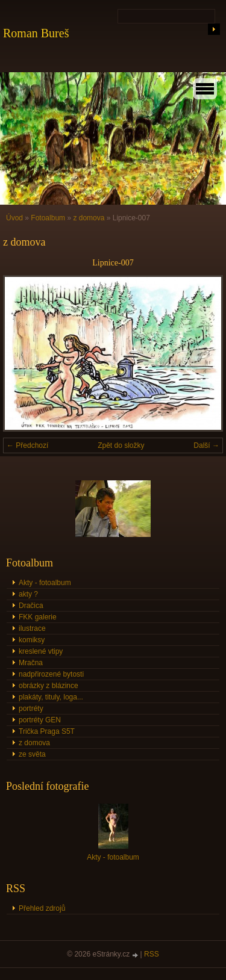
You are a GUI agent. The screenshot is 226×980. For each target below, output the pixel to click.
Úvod (14, 218)
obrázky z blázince (49, 686)
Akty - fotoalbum (45, 583)
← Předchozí (27, 445)
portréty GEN (40, 720)
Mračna (31, 663)
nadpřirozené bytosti (51, 674)
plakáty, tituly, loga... (51, 697)
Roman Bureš (36, 33)
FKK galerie (38, 617)
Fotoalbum (48, 218)
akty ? (28, 594)
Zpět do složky (121, 445)
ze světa (32, 754)
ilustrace (32, 628)
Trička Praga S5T (47, 731)
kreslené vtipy (41, 651)
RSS (152, 954)
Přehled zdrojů (42, 908)
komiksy (32, 640)
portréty (31, 709)
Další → (206, 445)
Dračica (31, 606)
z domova (89, 218)
